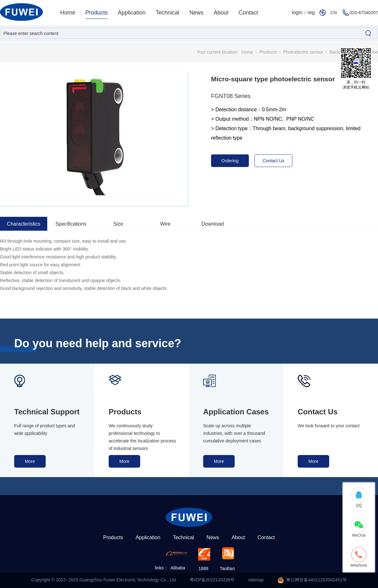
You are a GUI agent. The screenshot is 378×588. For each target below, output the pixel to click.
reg (311, 12)
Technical (167, 13)
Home (68, 13)
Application (132, 13)
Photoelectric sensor (303, 52)
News (196, 13)
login (297, 12)
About (221, 13)
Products (97, 13)
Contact (248, 13)
